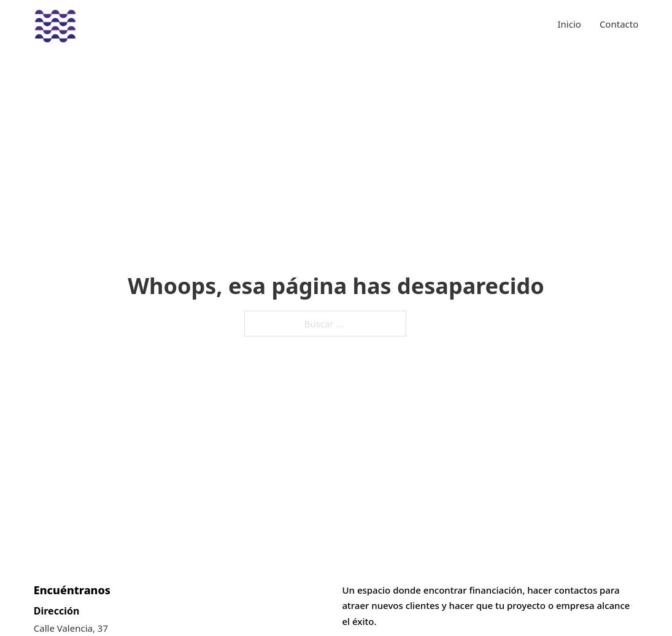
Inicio (570, 24)
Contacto (619, 24)
